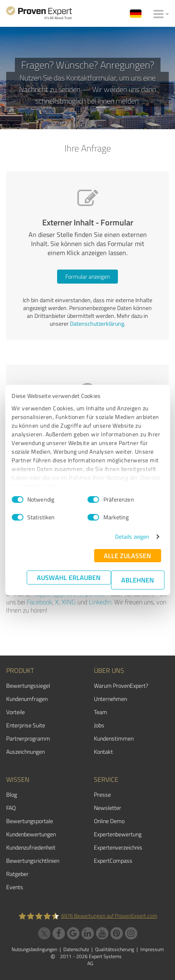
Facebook (40, 602)
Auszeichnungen (25, 752)
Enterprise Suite (26, 725)
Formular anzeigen (87, 276)
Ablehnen (138, 580)
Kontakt (103, 752)
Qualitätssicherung (115, 949)
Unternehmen (110, 699)
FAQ (11, 808)
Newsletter (108, 808)
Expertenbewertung (118, 834)
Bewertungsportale (30, 821)
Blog (12, 794)
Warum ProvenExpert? (121, 685)
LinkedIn (100, 602)
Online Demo (109, 821)
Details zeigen (132, 536)
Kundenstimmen (114, 738)
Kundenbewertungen (31, 834)
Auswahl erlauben (69, 577)
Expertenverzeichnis (118, 847)
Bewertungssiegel (28, 685)
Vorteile (16, 712)
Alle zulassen (127, 555)
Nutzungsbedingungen (34, 949)
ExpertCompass (113, 860)
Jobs (99, 725)
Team (101, 712)
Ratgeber (17, 874)
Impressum (152, 949)
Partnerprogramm (28, 738)
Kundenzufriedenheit (31, 847)
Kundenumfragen (27, 699)
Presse (102, 794)
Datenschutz (76, 949)
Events (15, 887)
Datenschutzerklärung (97, 323)
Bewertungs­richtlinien (33, 860)
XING (69, 602)
